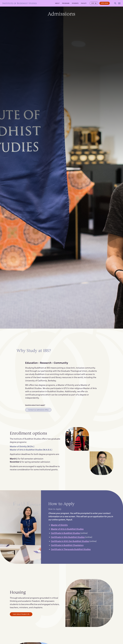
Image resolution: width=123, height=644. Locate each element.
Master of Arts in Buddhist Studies (67, 529)
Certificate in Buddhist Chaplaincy (67, 545)
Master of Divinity (59, 525)
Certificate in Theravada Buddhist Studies (71, 549)
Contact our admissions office (38, 410)
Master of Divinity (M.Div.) (22, 447)
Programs (65, 3)
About (57, 3)
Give (94, 3)
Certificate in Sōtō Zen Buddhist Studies (70, 541)
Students (75, 3)
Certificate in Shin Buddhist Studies (68, 537)
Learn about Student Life (21, 614)
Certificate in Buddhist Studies (65, 533)
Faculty (83, 3)
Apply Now (104, 3)
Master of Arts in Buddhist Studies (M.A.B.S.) (31, 450)
